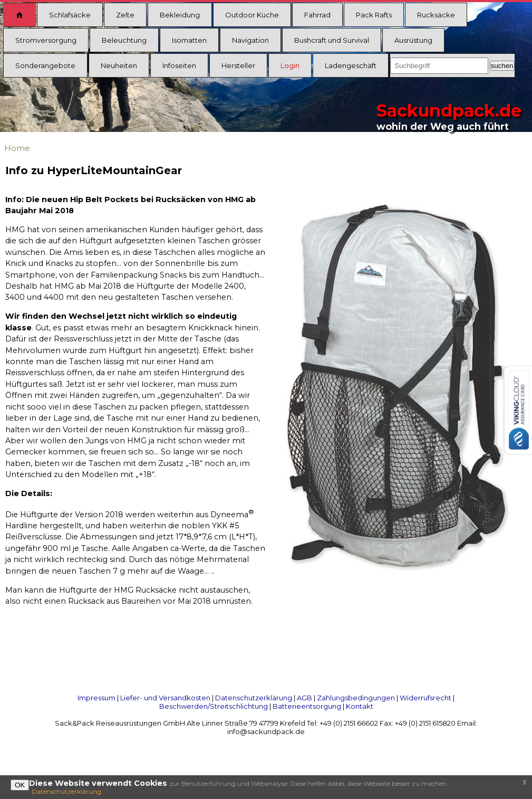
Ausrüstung (413, 40)
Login (290, 65)
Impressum (96, 698)
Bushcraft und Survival (332, 40)
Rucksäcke (436, 15)
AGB (304, 698)
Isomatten (189, 40)
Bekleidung (180, 15)
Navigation (250, 40)
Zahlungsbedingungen (356, 698)
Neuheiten (119, 65)
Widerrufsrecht (425, 698)
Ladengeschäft (351, 65)
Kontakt (360, 706)
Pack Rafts (374, 15)
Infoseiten (179, 65)
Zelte (125, 15)
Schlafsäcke (70, 15)
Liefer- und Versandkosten (165, 698)
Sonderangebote (45, 65)
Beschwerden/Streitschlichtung (214, 706)
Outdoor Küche (252, 15)
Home (17, 148)
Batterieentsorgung (307, 706)
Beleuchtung (124, 40)
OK (20, 785)
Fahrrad (317, 15)
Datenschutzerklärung (254, 698)
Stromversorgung (46, 40)
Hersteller (238, 65)
